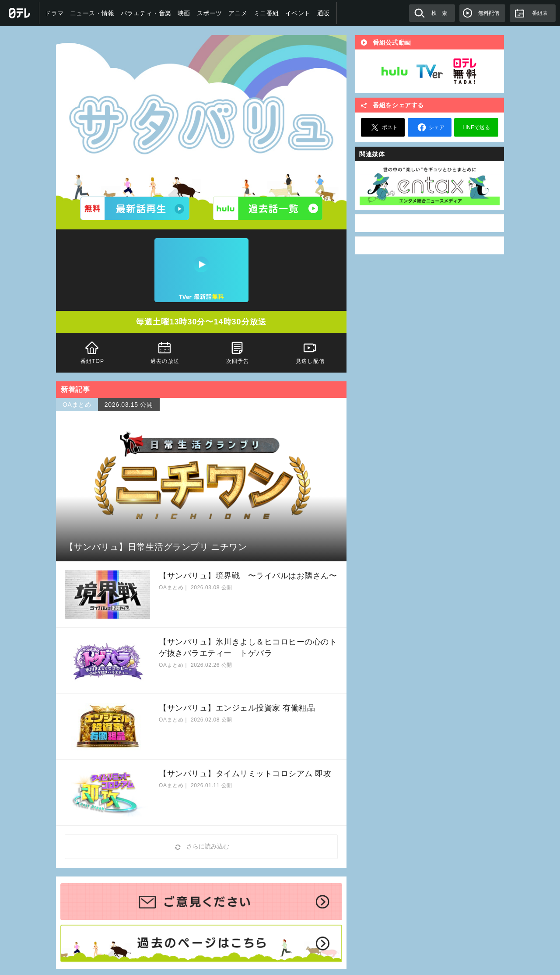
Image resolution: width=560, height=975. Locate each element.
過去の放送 (165, 352)
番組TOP (92, 352)
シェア (430, 127)
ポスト (383, 127)
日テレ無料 (465, 71)
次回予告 (238, 352)
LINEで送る (476, 127)
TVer (430, 71)
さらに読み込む (201, 847)
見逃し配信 (310, 352)
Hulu (395, 71)
